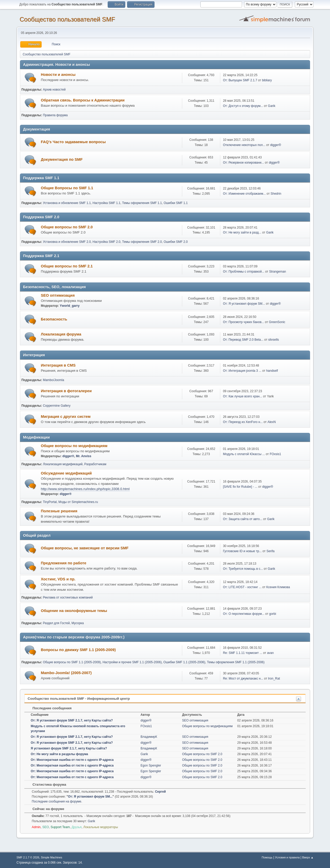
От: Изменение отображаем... (244, 194)
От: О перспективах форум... (244, 614)
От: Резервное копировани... (243, 163)
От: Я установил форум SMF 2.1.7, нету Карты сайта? (72, 720)
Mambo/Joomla (54, 380)
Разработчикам (95, 464)
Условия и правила (287, 857)
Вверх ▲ (308, 857)
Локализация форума (61, 334)
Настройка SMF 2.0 (107, 242)
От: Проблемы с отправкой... (244, 272)
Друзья (76, 827)
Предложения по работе (64, 563)
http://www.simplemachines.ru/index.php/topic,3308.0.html (85, 489)
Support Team (60, 827)
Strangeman (278, 272)
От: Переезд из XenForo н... (243, 422)
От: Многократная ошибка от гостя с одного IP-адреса (72, 760)
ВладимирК (149, 737)
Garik (272, 106)
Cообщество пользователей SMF (67, 19)
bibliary (267, 80)
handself (272, 371)
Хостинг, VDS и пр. (58, 579)
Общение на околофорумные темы (74, 611)
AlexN (272, 422)
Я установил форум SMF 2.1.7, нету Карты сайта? (69, 748)
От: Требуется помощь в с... (243, 569)
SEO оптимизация (58, 295)
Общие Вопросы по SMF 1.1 (67, 188)
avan (270, 653)
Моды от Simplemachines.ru (78, 502)
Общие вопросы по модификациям (74, 446)
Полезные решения (59, 511)
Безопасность (54, 319)
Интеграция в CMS (58, 365)
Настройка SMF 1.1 (107, 203)
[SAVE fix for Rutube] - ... (240, 487)
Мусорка (78, 623)
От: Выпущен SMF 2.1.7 (240, 80)
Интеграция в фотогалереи (66, 391)
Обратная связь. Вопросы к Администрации (83, 100)
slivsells (273, 340)
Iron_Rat (274, 679)
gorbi (273, 614)
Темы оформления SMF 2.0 (142, 242)
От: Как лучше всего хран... (242, 396)
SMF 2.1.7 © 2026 (28, 857)
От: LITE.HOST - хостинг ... (242, 587)
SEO (45, 827)
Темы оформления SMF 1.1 (142, 203)
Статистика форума (47, 785)
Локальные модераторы (101, 827)
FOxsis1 (275, 454)
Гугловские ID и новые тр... (242, 551)
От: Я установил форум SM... (244, 304)
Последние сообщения (50, 708)
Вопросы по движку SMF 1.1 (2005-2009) (78, 650)
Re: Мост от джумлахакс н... (243, 679)
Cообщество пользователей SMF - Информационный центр (79, 699)
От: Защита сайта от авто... (243, 519)
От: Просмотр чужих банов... (243, 322)
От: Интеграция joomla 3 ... (242, 371)
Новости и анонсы (58, 75)
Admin (36, 827)
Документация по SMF (62, 159)
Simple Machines (52, 857)
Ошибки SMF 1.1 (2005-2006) (184, 662)
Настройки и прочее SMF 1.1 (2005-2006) (132, 662)
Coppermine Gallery (57, 406)
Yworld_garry (70, 306)
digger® (276, 145)
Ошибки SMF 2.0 (176, 242)
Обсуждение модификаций (66, 473)
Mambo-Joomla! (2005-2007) (66, 673)
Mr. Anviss (84, 456)
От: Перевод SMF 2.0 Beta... (243, 340)
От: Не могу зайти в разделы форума (60, 754)
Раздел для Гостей (56, 623)
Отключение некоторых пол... (244, 145)
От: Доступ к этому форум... (243, 106)
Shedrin (276, 194)
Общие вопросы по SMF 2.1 (67, 266)
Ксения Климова (278, 587)
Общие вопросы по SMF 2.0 (67, 227)
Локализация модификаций (63, 464)
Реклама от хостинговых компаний (68, 597)
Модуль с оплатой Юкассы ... (244, 454)
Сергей (160, 792)
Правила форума (55, 115)
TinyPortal (50, 502)
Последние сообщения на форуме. (57, 801)
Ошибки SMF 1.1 (176, 203)
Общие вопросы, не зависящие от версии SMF (85, 548)
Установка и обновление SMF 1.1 (67, 203)
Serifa (270, 551)
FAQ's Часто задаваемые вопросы (73, 142)
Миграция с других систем (66, 417)
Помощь (267, 857)
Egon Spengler (151, 765)
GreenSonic (277, 322)
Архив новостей (54, 90)
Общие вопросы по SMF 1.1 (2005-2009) (72, 662)
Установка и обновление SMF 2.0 (67, 242)
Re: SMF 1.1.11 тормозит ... (243, 653)
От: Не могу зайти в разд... (242, 232)
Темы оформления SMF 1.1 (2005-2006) (236, 662)
